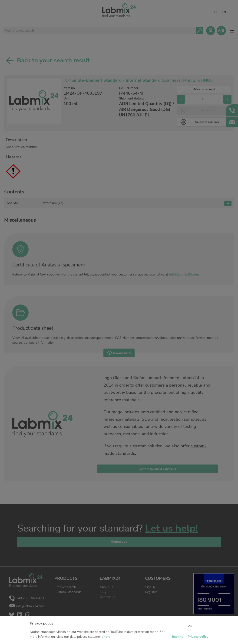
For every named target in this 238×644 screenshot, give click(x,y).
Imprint (177, 637)
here (107, 637)
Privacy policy (198, 637)
